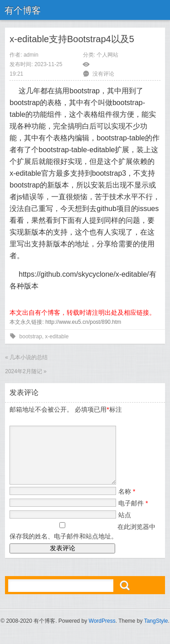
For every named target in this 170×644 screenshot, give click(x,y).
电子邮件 (133, 514)
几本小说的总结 (29, 357)
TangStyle (156, 632)
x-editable (57, 336)
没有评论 (103, 74)
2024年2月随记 (23, 371)
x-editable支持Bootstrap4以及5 (72, 39)
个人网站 (107, 55)
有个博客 (23, 10)
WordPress (102, 632)
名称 (127, 502)
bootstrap (31, 336)
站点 (125, 526)
